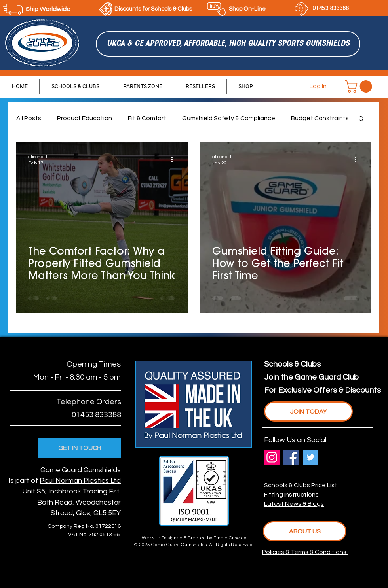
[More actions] (175, 159)
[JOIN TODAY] (308, 411)
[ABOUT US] (305, 531)
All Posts (29, 118)
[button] (360, 86)
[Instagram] (272, 457)
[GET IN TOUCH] (79, 448)
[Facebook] (291, 457)
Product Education (85, 118)
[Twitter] (311, 457)
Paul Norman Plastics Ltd (80, 481)
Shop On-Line (247, 9)
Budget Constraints (320, 118)
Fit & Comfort (147, 118)
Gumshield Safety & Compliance (229, 118)
